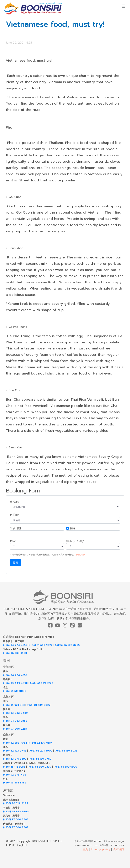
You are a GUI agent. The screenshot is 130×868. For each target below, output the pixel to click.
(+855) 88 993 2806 (16, 812)
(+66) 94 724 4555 (15, 645)
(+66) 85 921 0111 (14, 705)
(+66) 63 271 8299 (15, 759)
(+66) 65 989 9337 (40, 767)
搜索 (16, 563)
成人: (13, 541)
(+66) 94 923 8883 (15, 721)
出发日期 (15, 528)
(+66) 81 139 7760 (40, 759)
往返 (73, 528)
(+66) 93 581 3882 (15, 783)
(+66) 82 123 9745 (15, 751)
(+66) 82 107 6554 (41, 743)
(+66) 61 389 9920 (65, 767)
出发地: (14, 502)
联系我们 (118, 849)
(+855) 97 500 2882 (16, 819)
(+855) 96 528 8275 (67, 645)
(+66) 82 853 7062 (15, 743)
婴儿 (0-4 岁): (75, 541)
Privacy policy (100, 849)
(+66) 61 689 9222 (41, 645)
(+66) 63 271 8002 (41, 751)
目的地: (14, 515)
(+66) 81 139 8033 (66, 751)
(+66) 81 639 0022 (39, 705)
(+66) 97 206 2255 (15, 729)
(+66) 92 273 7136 (15, 775)
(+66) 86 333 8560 (15, 653)
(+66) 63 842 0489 (15, 713)
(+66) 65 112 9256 (14, 767)
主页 (85, 849)
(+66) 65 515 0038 (15, 691)
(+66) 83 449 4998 (15, 683)
